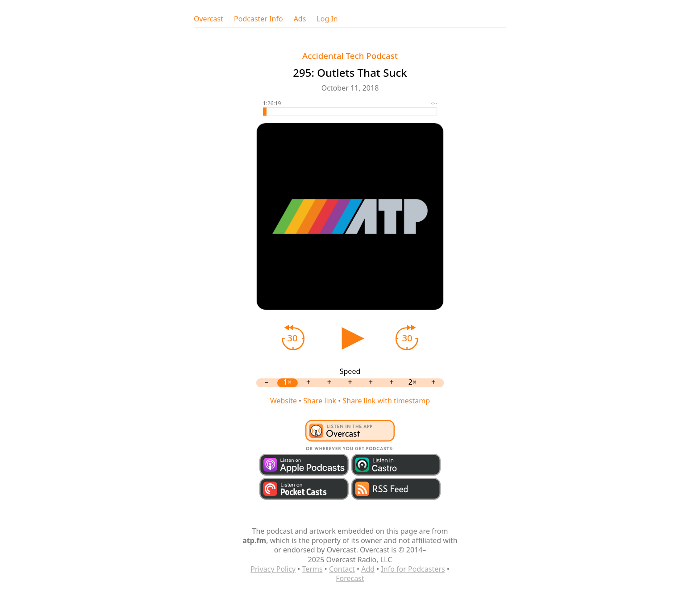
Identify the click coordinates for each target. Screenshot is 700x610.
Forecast (350, 578)
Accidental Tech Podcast (350, 56)
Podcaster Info (258, 19)
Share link (320, 401)
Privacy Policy (273, 569)
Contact (342, 569)
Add (368, 569)
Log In (327, 19)
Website (283, 401)
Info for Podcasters (413, 569)
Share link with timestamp (386, 401)
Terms (312, 569)
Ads (300, 19)
